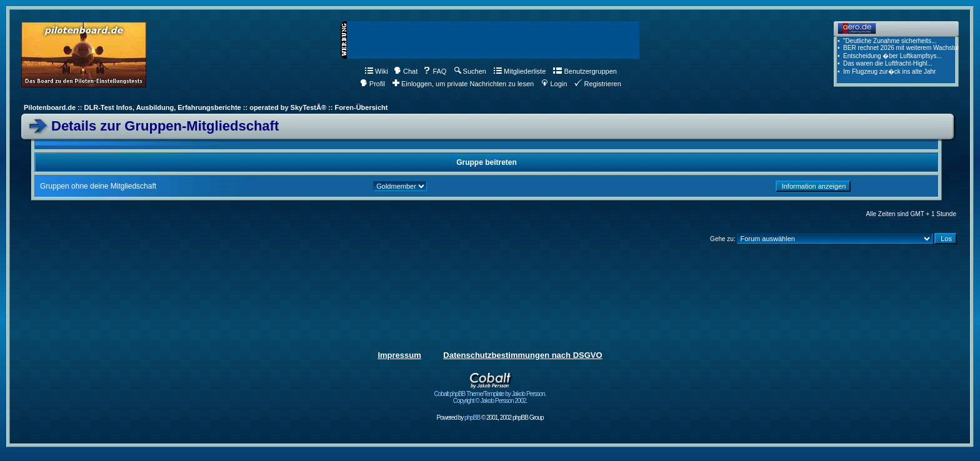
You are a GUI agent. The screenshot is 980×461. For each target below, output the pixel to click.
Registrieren (597, 84)
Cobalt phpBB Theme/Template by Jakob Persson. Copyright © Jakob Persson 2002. (490, 394)
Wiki (377, 71)
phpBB (472, 418)
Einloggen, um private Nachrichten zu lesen (463, 84)
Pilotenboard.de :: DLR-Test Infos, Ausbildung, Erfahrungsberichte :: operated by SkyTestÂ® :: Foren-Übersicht (206, 107)
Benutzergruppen (585, 71)
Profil (372, 84)
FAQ (435, 71)
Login (554, 84)
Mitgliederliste (520, 71)
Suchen (470, 71)
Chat (406, 71)
